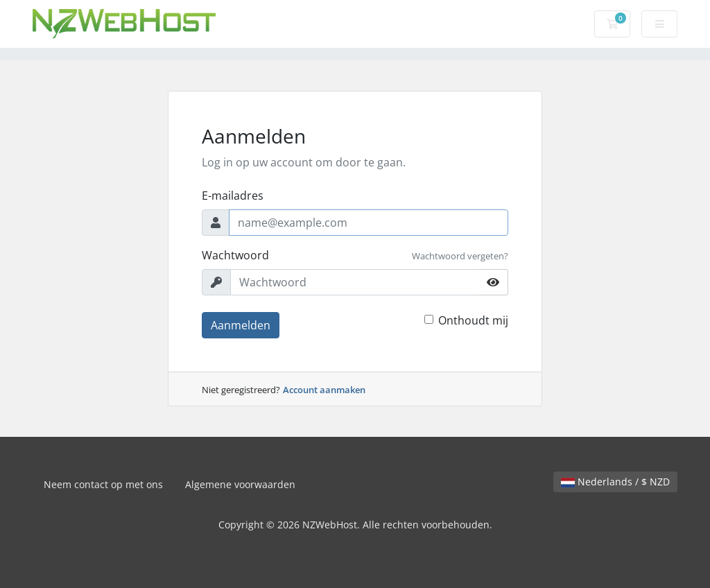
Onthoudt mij (473, 320)
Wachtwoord (235, 255)
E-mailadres (233, 196)
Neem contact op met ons (103, 484)
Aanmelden (241, 325)
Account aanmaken (324, 390)
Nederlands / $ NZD (615, 482)
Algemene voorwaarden (240, 484)
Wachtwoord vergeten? (460, 256)
